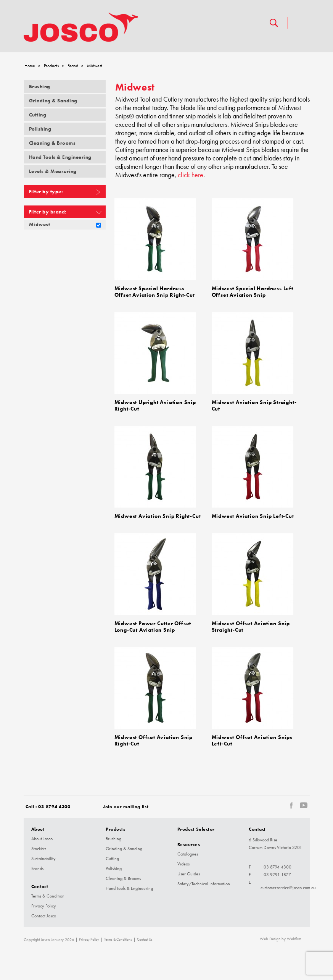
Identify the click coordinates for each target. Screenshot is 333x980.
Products (51, 66)
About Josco (42, 839)
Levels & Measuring (53, 171)
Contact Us (145, 940)
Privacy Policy (44, 906)
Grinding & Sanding (53, 101)
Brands (37, 868)
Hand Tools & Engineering (60, 157)
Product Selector (196, 829)
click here (191, 175)
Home (30, 66)
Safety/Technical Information (204, 884)
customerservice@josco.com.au (288, 888)
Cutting (38, 115)
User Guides (189, 874)
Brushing (40, 87)
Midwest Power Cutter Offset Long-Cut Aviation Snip (153, 627)
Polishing (40, 129)
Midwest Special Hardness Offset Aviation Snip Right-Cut (155, 292)
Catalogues (188, 854)
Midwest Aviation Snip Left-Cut (253, 516)
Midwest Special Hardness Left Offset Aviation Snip (253, 292)
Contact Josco (44, 916)
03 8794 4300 (54, 806)
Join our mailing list (126, 806)
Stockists (39, 849)
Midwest (40, 224)
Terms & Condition (48, 896)
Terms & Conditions (118, 940)
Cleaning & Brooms (52, 143)
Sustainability (43, 859)
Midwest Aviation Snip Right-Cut (158, 516)
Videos (183, 864)
